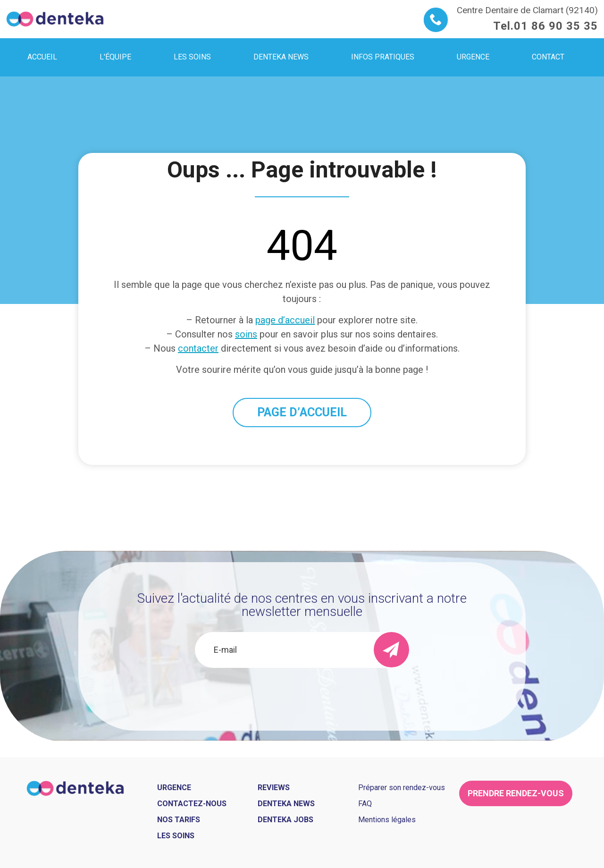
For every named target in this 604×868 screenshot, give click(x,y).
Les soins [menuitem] (192, 57)
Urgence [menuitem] (473, 57)
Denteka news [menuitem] (281, 57)
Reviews (274, 788)
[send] (391, 650)
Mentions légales (387, 820)
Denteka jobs (285, 820)
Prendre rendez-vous (516, 793)
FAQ (365, 804)
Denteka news (286, 804)
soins (246, 334)
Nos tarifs (179, 820)
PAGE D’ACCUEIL (302, 412)
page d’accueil (285, 320)
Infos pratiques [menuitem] (383, 57)
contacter (198, 348)
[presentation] (302, 693)
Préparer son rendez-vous (402, 788)
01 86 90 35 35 (556, 26)
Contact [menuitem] (548, 57)
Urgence (174, 788)
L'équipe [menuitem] (115, 57)
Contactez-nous (192, 804)
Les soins (176, 836)
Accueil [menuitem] (42, 57)
